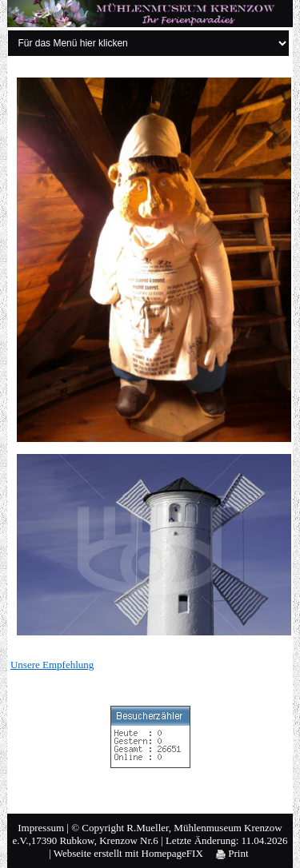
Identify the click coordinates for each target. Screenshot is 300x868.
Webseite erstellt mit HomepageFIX (128, 853)
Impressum (41, 828)
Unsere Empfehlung (52, 665)
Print (232, 853)
